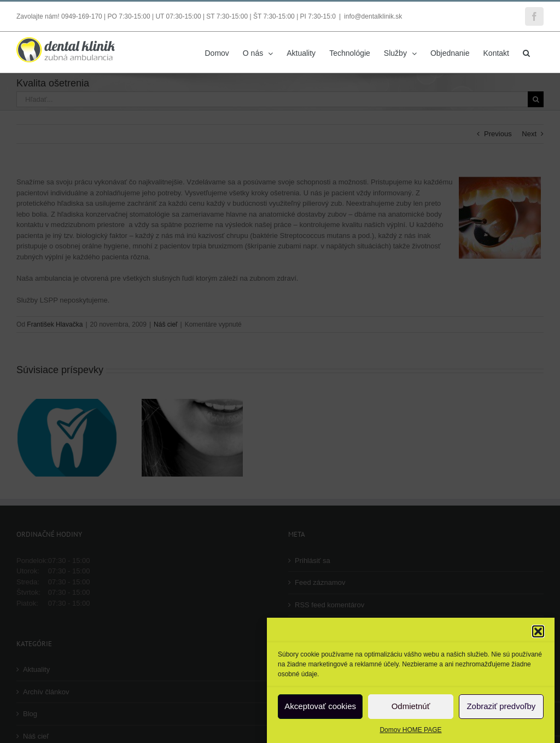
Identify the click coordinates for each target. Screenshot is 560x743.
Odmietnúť (411, 706)
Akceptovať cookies (320, 706)
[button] (538, 631)
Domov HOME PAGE (410, 730)
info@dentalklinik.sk (373, 16)
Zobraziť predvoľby (501, 706)
